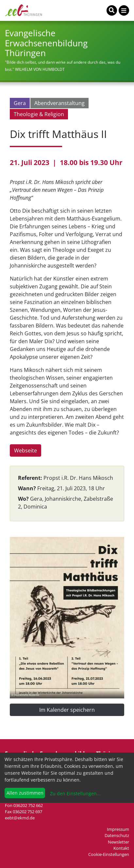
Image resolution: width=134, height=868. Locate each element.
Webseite (25, 450)
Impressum (118, 829)
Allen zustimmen (25, 793)
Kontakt (121, 848)
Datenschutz (117, 835)
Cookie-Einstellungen (109, 854)
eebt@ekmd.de (20, 818)
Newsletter (118, 842)
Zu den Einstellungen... (75, 793)
